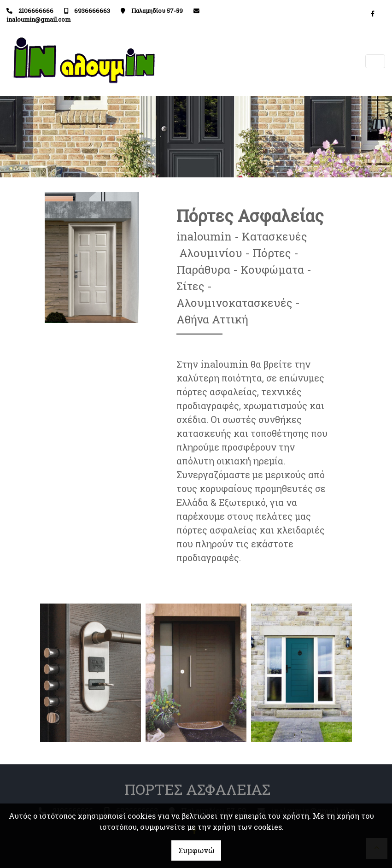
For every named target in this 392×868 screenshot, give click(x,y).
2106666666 (36, 11)
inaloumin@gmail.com (38, 19)
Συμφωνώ (196, 850)
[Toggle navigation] (375, 62)
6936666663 (92, 11)
